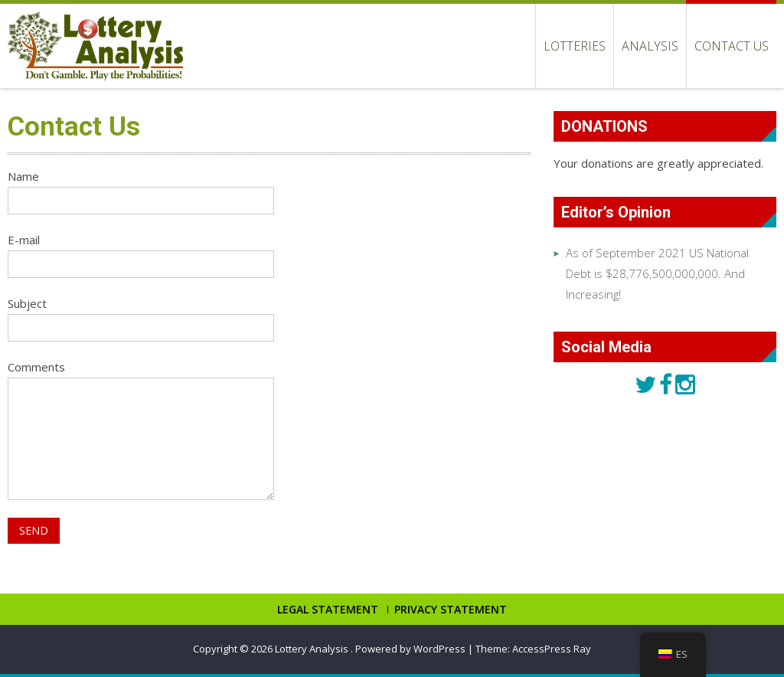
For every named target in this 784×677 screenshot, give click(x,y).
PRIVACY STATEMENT (451, 610)
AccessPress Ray (552, 649)
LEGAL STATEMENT (328, 610)
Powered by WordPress (410, 649)
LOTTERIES (575, 46)
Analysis (650, 46)
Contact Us (732, 46)
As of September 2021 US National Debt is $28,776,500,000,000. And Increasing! (657, 273)
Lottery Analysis (313, 649)
